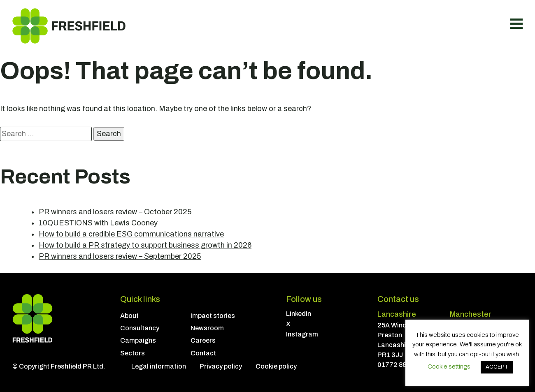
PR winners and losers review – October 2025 (115, 212)
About (129, 316)
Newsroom (207, 328)
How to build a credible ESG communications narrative (131, 234)
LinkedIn (299, 314)
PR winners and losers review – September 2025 (120, 256)
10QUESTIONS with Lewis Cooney (98, 223)
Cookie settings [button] (449, 366)
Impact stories (213, 316)
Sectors (133, 353)
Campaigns (138, 340)
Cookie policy (276, 366)
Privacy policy (221, 366)
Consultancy (140, 328)
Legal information (159, 366)
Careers (203, 340)
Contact (203, 353)
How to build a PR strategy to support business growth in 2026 (145, 245)
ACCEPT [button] (497, 367)
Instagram (302, 334)
